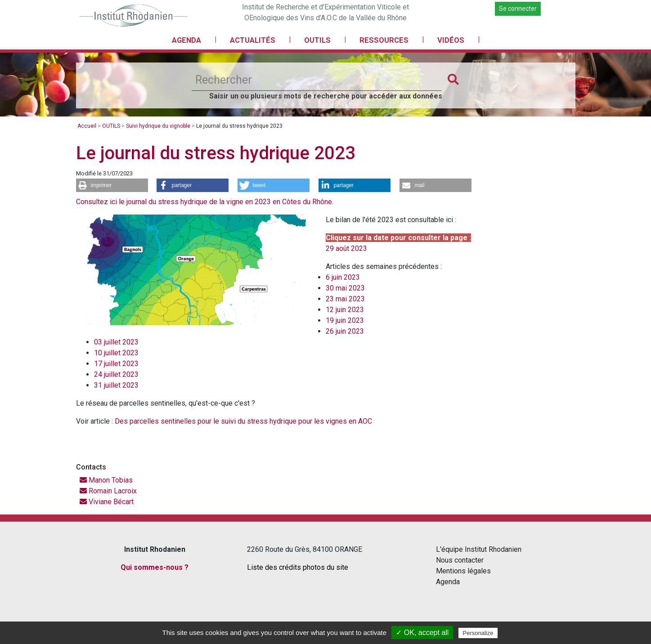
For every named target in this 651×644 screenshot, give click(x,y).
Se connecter (518, 9)
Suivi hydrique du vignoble (158, 126)
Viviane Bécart (107, 502)
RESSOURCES (384, 40)
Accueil (87, 126)
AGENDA (186, 40)
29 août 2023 (346, 248)
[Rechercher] (317, 80)
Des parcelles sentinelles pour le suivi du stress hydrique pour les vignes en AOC (243, 421)
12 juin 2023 (345, 310)
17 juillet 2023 (116, 364)
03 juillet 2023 (116, 342)
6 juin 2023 (343, 277)
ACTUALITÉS (253, 40)
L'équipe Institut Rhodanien (479, 549)
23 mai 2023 (345, 299)
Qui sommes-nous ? (155, 567)
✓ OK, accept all (422, 633)
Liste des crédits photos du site (298, 567)
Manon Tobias (106, 480)
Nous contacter (460, 560)
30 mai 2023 (345, 288)
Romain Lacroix (108, 491)
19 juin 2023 (345, 320)
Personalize (478, 633)
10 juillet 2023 (116, 353)
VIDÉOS (451, 40)
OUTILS (317, 40)
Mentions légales (463, 571)
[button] (112, 185)
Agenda (448, 582)
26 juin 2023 (345, 331)
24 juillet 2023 (116, 374)
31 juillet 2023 (116, 385)
